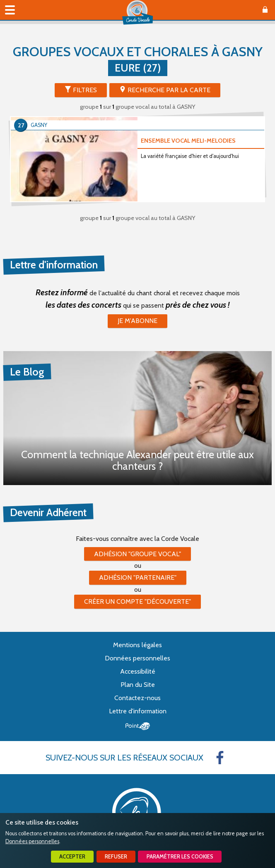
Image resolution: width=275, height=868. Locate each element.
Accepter (72, 857)
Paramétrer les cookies (180, 857)
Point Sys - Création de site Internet (138, 726)
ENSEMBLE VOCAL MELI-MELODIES (188, 141)
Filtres (85, 90)
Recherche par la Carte (169, 90)
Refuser (116, 857)
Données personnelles (32, 841)
